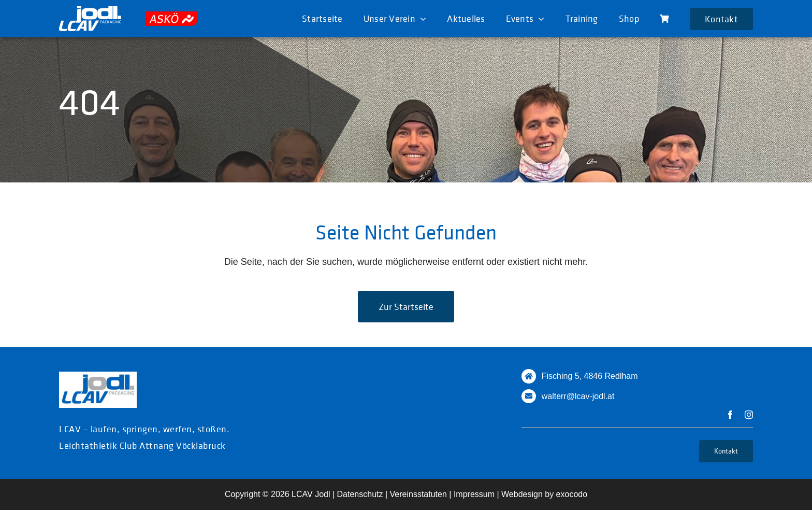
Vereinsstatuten (418, 494)
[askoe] (172, 16)
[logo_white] (90, 11)
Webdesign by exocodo (544, 494)
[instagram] (749, 415)
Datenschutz (360, 494)
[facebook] (730, 415)
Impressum (474, 494)
